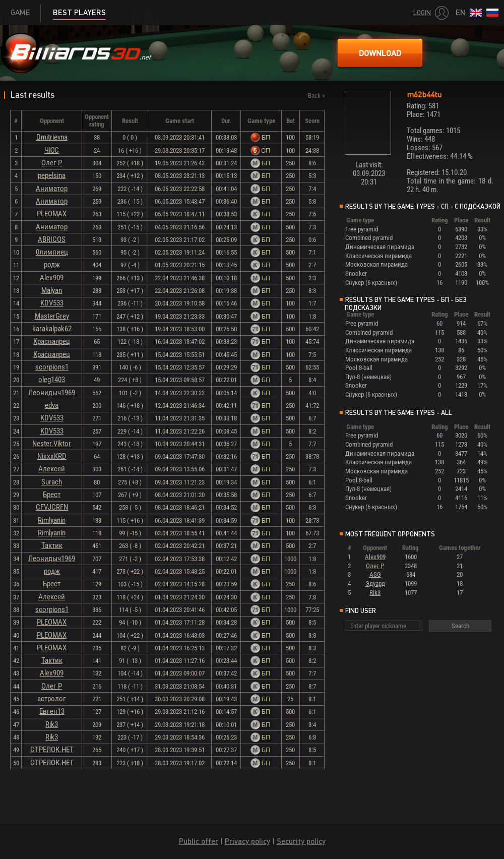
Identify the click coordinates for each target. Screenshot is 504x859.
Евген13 (52, 711)
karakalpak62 (52, 329)
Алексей (52, 469)
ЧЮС (52, 150)
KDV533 (52, 303)
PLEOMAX (52, 214)
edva (52, 405)
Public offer (199, 841)
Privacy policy (247, 841)
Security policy (301, 841)
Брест (52, 495)
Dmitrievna (52, 137)
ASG (375, 574)
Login (422, 13)
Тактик (52, 545)
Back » (316, 96)
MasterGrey (52, 316)
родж (52, 265)
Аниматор (52, 189)
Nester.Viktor (52, 444)
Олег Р (52, 163)
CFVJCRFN (52, 507)
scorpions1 (52, 367)
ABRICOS (52, 239)
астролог (52, 699)
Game (20, 12)
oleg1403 (52, 380)
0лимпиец (52, 252)
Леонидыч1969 (52, 393)
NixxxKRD (52, 456)
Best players (79, 12)
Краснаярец (52, 341)
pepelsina (52, 175)
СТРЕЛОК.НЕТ (52, 750)
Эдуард (375, 584)
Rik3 (52, 724)
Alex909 (52, 278)
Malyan (52, 290)
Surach (52, 482)
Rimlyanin (52, 520)
